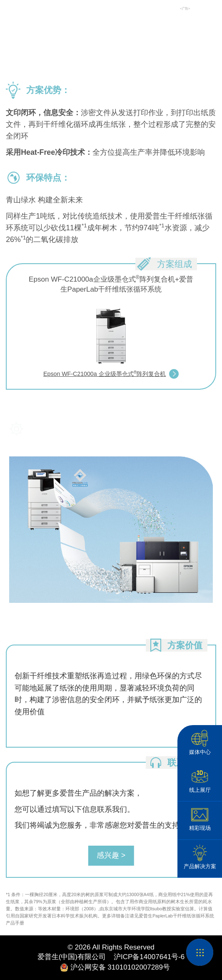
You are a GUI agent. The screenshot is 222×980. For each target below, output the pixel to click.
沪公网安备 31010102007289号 (111, 967)
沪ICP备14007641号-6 (145, 957)
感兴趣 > (111, 855)
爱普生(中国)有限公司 (72, 957)
